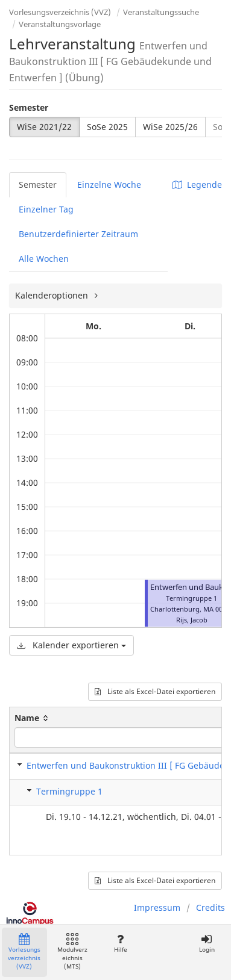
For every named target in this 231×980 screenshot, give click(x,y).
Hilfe (120, 944)
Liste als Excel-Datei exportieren (155, 691)
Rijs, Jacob (192, 620)
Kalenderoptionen (53, 295)
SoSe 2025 (107, 127)
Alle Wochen (44, 259)
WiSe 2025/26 (170, 127)
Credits (210, 907)
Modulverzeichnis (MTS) (72, 952)
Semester (29, 107)
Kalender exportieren (71, 645)
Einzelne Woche (109, 185)
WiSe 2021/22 (44, 127)
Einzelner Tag (46, 209)
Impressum (157, 907)
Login (207, 944)
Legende (197, 185)
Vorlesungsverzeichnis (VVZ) (60, 12)
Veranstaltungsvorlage (60, 24)
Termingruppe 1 (69, 791)
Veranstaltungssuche (161, 12)
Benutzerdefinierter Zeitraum (78, 234)
